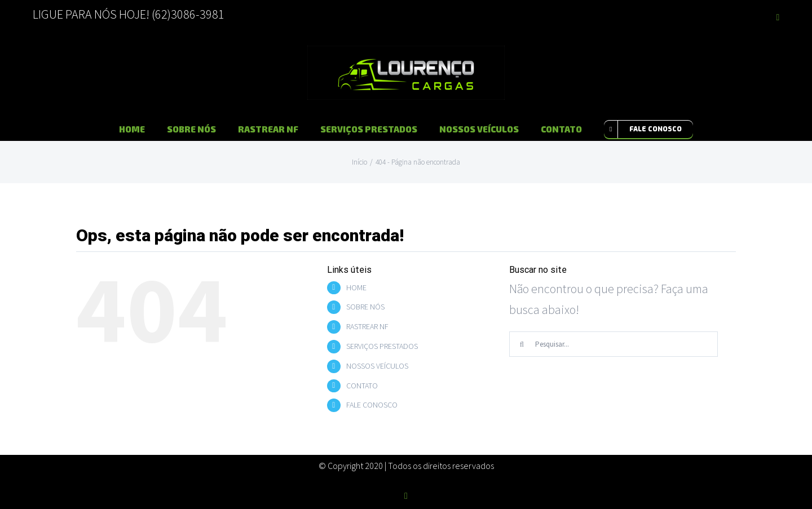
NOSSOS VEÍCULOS (377, 366)
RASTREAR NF (367, 326)
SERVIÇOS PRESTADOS (382, 346)
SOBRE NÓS (365, 307)
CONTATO (362, 386)
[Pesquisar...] (614, 344)
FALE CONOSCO (372, 405)
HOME (356, 287)
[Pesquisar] (522, 344)
